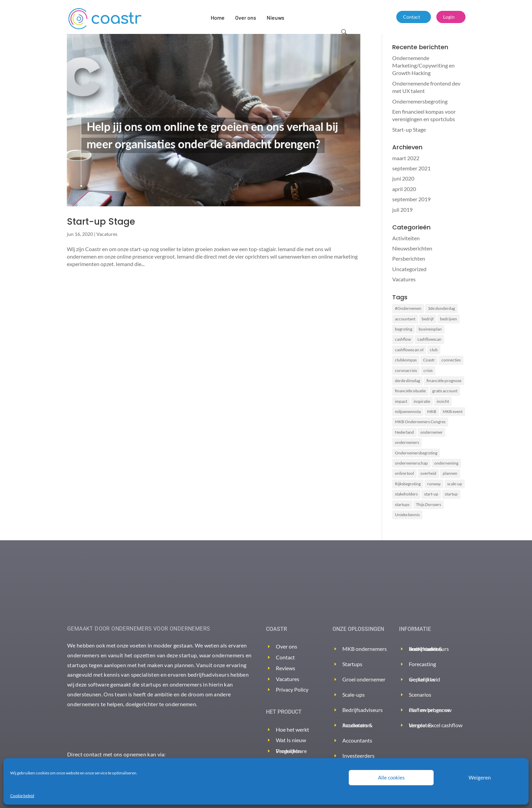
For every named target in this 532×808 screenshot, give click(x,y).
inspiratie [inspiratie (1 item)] (422, 401)
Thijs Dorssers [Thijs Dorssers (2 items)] (429, 504)
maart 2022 (406, 158)
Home (218, 17)
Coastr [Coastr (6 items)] (429, 360)
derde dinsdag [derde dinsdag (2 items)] (407, 381)
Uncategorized (409, 269)
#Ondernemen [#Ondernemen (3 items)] (408, 308)
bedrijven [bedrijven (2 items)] (449, 319)
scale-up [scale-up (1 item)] (455, 484)
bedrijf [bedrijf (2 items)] (428, 319)
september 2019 (411, 199)
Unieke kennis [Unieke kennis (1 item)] (407, 515)
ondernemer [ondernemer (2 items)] (432, 432)
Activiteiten (406, 238)
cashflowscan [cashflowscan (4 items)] (429, 339)
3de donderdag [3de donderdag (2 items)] (441, 308)
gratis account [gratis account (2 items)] (445, 391)
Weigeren (480, 777)
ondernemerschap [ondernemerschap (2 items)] (411, 463)
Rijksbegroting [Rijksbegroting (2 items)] (408, 484)
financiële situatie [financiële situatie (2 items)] (410, 391)
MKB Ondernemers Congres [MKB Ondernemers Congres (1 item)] (420, 422)
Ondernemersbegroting (420, 101)
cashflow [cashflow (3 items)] (403, 339)
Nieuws (275, 17)
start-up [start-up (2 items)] (431, 494)
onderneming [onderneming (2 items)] (446, 463)
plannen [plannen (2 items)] (450, 473)
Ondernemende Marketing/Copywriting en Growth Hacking (423, 65)
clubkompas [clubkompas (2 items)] (406, 360)
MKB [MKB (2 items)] (432, 411)
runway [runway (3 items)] (434, 484)
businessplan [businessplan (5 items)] (430, 329)
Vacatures (107, 234)
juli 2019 (402, 210)
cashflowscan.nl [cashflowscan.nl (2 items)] (409, 350)
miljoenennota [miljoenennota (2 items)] (408, 411)
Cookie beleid (22, 796)
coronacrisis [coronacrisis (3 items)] (406, 370)
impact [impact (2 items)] (401, 401)
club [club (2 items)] (434, 350)
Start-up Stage (101, 222)
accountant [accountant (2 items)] (405, 319)
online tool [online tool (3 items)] (404, 473)
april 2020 (404, 189)
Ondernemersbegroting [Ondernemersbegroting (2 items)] (416, 453)
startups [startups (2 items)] (402, 504)
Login (449, 17)
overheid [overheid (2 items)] (428, 473)
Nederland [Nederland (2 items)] (404, 432)
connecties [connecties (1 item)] (451, 360)
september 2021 (411, 168)
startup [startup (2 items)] (451, 494)
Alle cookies (391, 777)
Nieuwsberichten (412, 248)
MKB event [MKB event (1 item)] (453, 411)
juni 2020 (403, 178)
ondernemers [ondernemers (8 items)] (407, 442)
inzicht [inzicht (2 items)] (443, 401)
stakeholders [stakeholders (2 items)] (406, 494)
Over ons (246, 17)
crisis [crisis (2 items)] (428, 370)
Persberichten (409, 258)
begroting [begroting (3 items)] (404, 329)
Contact (412, 17)
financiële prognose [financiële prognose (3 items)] (444, 381)
